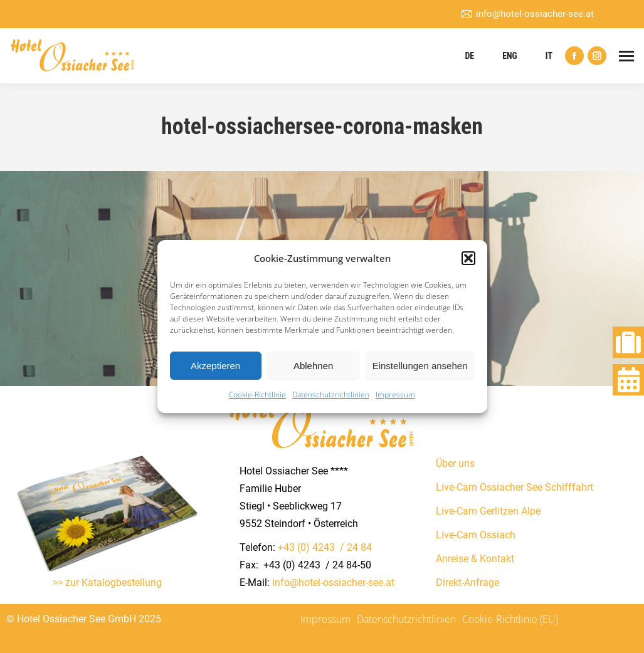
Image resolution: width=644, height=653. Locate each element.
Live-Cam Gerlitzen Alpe (488, 511)
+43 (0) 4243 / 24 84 (325, 547)
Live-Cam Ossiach (476, 535)
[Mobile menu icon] (626, 56)
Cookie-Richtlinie (257, 394)
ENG (510, 56)
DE (469, 56)
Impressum (395, 394)
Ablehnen (313, 366)
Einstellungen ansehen (420, 366)
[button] (468, 258)
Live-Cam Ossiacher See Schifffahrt (515, 487)
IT (549, 56)
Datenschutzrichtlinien (331, 394)
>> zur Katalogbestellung (107, 582)
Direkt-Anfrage (467, 582)
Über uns (455, 463)
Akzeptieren (215, 366)
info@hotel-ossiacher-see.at (527, 14)
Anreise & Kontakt (475, 559)
